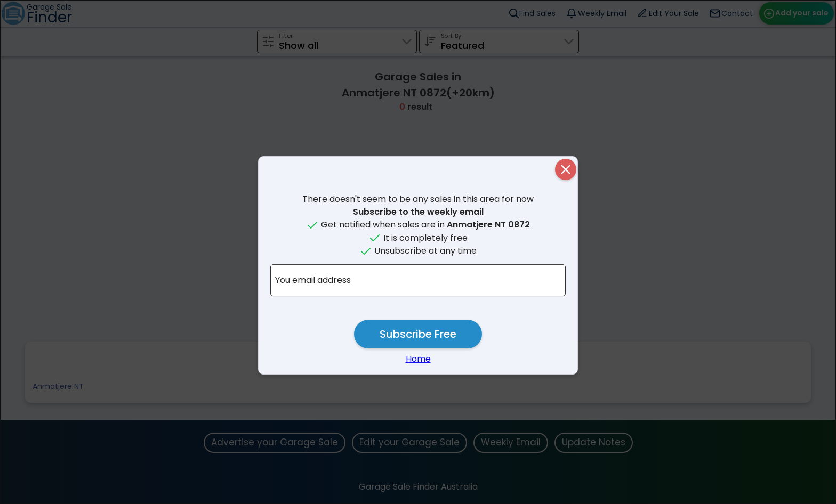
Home (418, 359)
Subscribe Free (418, 334)
